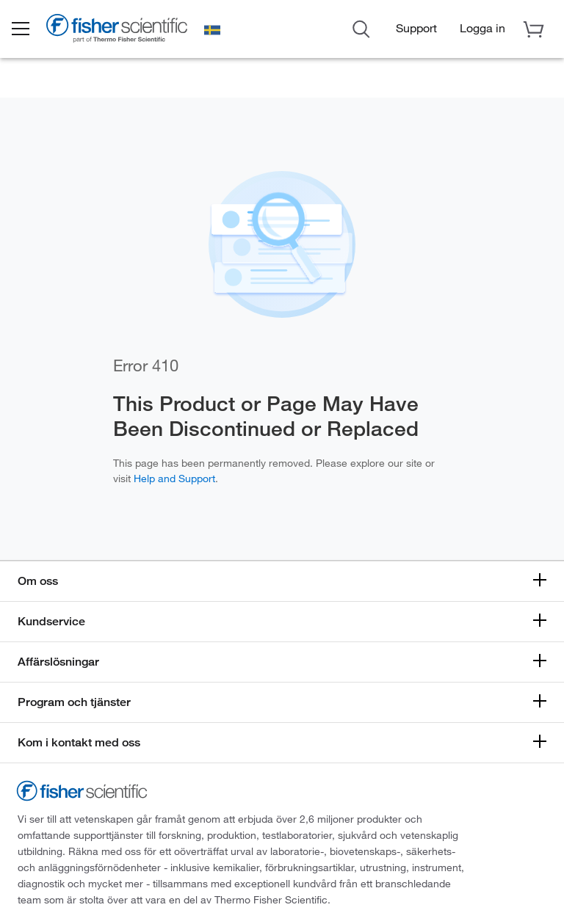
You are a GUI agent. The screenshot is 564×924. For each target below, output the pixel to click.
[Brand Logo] (129, 32)
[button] (31, 30)
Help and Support (174, 478)
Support (416, 28)
